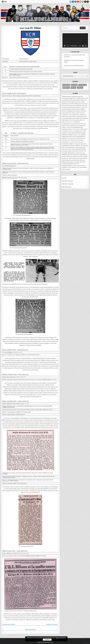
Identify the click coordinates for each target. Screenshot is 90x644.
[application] (75, 40)
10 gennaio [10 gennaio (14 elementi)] (66, 85)
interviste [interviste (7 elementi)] (66, 88)
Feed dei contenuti (68, 181)
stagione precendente (9, 624)
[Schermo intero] (86, 46)
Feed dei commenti (68, 184)
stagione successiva (52, 624)
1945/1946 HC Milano (30, 28)
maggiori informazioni (61, 638)
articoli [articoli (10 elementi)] (74, 85)
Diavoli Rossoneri (30, 630)
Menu (5, 2)
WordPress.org (67, 187)
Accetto (47, 640)
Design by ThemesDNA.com (45, 642)
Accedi (64, 178)
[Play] (65, 46)
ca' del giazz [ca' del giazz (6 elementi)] (82, 85)
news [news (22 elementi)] (73, 88)
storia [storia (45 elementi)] (80, 88)
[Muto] (83, 46)
